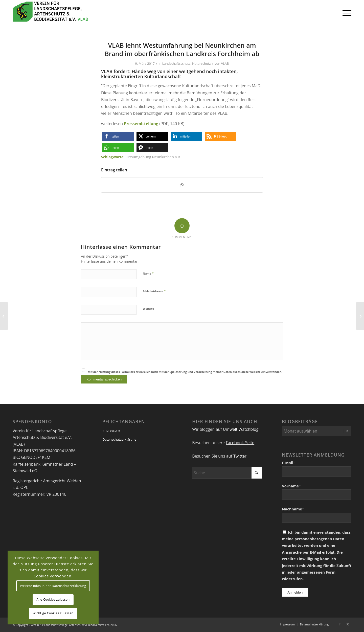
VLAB (225, 63)
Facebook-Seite (240, 443)
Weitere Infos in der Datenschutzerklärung (53, 586)
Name (148, 273)
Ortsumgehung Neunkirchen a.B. (153, 157)
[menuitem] (345, 13)
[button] (118, 136)
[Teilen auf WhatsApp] (182, 185)
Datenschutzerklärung (119, 439)
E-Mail (288, 463)
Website (148, 309)
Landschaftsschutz (176, 63)
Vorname (291, 486)
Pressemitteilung (141, 124)
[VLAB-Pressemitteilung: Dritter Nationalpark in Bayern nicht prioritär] (4, 316)
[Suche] (227, 473)
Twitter (240, 456)
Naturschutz (201, 63)
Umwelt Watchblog (241, 429)
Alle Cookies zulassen (53, 600)
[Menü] (345, 13)
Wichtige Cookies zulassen (53, 613)
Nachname (293, 509)
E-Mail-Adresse (154, 291)
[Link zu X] (348, 624)
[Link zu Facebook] (340, 624)
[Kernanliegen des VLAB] (360, 316)
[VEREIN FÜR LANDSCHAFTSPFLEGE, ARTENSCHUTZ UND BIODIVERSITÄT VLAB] (51, 13)
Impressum (111, 430)
